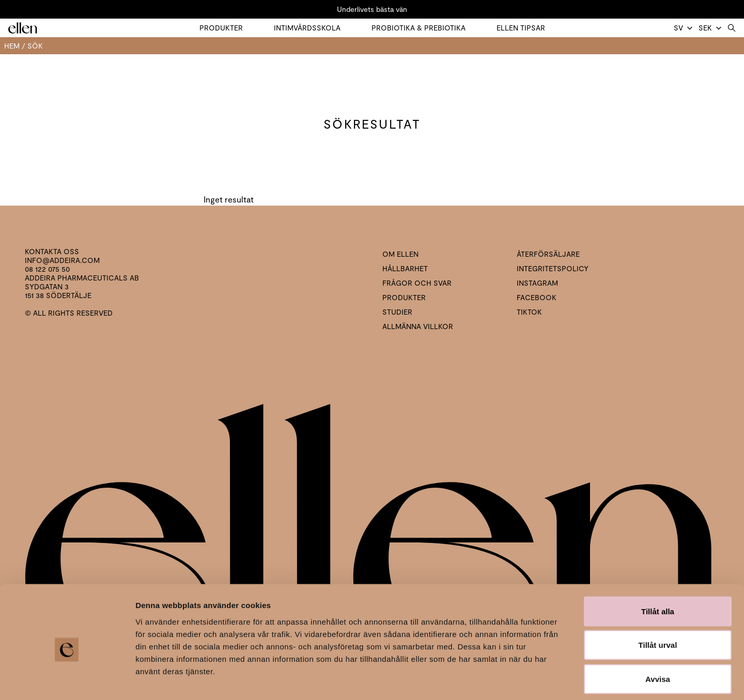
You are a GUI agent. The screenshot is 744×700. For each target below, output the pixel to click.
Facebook (537, 297)
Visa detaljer (561, 680)
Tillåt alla (658, 564)
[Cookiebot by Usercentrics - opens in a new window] (67, 680)
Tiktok (529, 312)
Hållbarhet (405, 268)
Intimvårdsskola (307, 28)
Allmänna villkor (418, 326)
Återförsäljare (548, 254)
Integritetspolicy (553, 268)
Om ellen (400, 254)
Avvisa (658, 632)
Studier (397, 312)
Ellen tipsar (521, 28)
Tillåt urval (658, 598)
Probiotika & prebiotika (419, 28)
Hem (12, 46)
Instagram (537, 283)
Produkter (221, 28)
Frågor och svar (417, 283)
